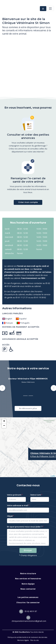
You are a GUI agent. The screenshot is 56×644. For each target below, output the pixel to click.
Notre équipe (28, 584)
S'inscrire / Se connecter (28, 603)
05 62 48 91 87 (28, 611)
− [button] (4, 426)
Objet (10, 516)
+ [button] (4, 421)
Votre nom (36, 495)
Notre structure (28, 573)
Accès (6, 345)
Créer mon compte (28, 202)
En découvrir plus (28, 408)
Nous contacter (28, 589)
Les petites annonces (28, 597)
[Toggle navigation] (50, 8)
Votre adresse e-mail (18, 505)
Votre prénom (14, 495)
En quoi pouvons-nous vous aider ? (25, 527)
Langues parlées (13, 313)
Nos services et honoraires (28, 579)
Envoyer (28, 550)
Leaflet (53, 476)
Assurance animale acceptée (20, 339)
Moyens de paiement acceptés (21, 327)
